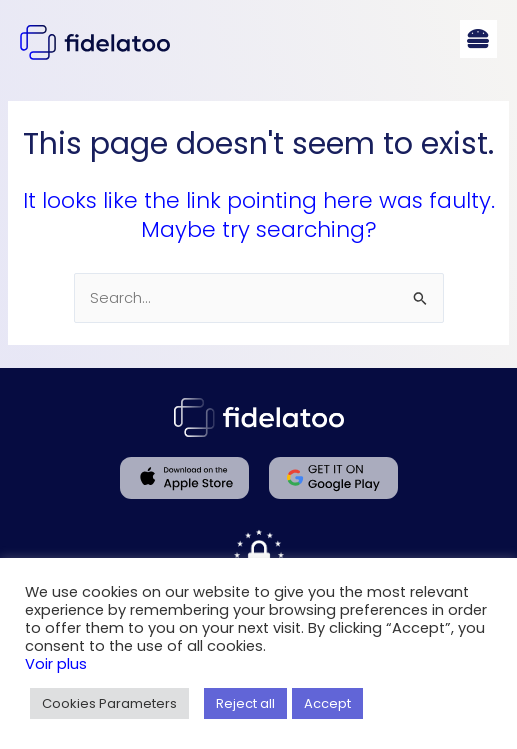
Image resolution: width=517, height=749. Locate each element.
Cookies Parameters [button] (109, 703)
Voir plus (56, 664)
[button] (478, 39)
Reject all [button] (245, 703)
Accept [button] (327, 703)
